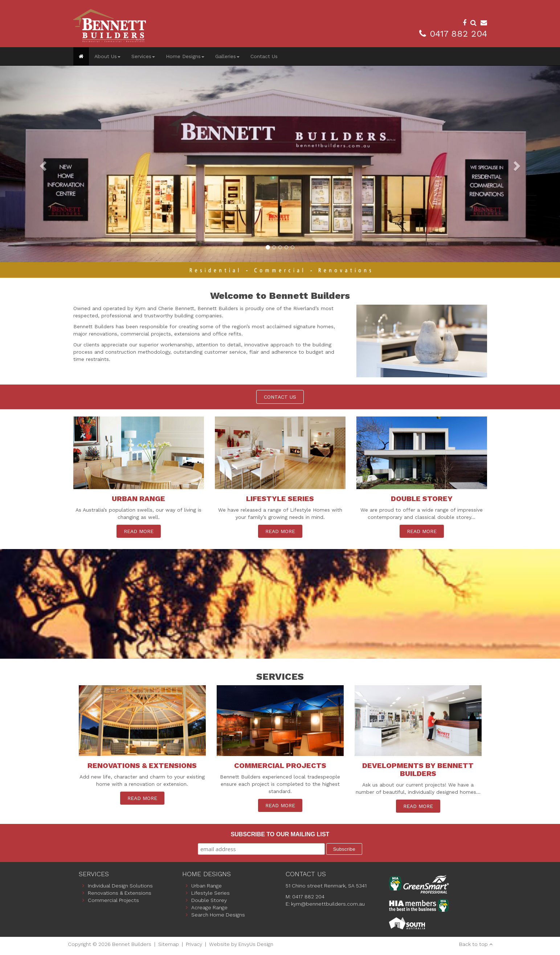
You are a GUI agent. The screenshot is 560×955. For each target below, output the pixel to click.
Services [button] (143, 56)
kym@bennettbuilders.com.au (328, 904)
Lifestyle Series (210, 893)
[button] (42, 164)
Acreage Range (209, 907)
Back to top (473, 944)
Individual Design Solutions (120, 886)
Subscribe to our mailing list (280, 834)
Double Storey (209, 900)
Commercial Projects (113, 900)
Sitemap (169, 944)
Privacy (194, 944)
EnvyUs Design (256, 944)
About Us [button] (107, 56)
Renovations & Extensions (120, 893)
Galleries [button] (227, 56)
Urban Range (207, 886)
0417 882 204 (458, 34)
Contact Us (264, 56)
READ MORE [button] (139, 531)
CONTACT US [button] (280, 397)
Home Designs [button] (185, 56)
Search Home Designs (218, 915)
